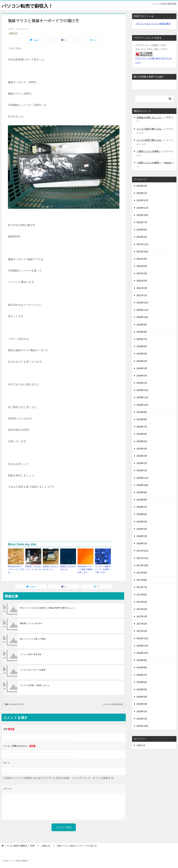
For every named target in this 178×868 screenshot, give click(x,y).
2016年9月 (142, 660)
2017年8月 (142, 580)
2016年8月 (142, 667)
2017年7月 (142, 587)
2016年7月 (142, 675)
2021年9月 (142, 259)
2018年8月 (142, 500)
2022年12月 (142, 200)
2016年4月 (142, 697)
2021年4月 (142, 273)
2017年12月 (142, 551)
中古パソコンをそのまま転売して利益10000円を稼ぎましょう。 (48, 608)
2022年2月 (142, 237)
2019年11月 (142, 397)
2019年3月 (142, 456)
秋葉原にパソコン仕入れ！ (32, 623)
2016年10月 (142, 653)
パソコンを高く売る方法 (31, 654)
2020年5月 (142, 354)
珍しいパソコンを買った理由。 (34, 639)
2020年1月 (142, 383)
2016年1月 (142, 719)
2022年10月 (142, 215)
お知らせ (13, 33)
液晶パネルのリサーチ (15, 704)
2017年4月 (142, 609)
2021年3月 (142, 281)
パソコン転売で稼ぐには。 (150, 129)
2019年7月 (142, 427)
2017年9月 (142, 573)
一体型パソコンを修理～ (149, 151)
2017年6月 (142, 595)
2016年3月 (142, 704)
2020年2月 (142, 376)
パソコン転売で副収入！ (28, 5)
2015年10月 (142, 726)
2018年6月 (142, 514)
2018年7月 (142, 507)
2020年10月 (142, 317)
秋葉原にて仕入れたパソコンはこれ (33, 568)
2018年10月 (142, 485)
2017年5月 (142, 602)
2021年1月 (142, 295)
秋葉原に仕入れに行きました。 (51, 568)
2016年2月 (142, 711)
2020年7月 (142, 339)
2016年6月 (142, 682)
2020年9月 (142, 325)
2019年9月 (142, 412)
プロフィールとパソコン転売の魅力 (153, 24)
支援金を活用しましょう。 (150, 117)
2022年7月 (142, 222)
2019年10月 (142, 405)
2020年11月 (142, 310)
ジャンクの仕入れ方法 (113, 704)
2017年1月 (142, 631)
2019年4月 (142, 449)
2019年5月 (142, 441)
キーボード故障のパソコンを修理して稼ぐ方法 (103, 569)
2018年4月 (142, 522)
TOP (20, 846)
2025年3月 (142, 186)
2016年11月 (142, 646)
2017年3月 (142, 616)
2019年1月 (142, 470)
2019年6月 (142, 434)
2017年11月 (142, 558)
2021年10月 (142, 252)
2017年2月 (142, 624)
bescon (168, 163)
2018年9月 (142, 492)
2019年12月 (142, 390)
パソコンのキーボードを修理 (33, 670)
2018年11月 (142, 478)
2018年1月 (142, 543)
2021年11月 (142, 244)
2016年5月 (142, 689)
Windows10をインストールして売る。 (16, 569)
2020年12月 (142, 303)
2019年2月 (142, 463)
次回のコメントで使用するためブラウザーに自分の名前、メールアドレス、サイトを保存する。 (60, 778)
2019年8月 (142, 419)
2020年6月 (142, 346)
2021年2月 (142, 288)
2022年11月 (142, 208)
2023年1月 (142, 193)
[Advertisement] (64, 518)
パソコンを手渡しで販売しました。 (35, 685)
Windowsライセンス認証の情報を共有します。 (85, 569)
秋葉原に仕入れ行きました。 (68, 568)
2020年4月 (142, 361)
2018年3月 (142, 529)
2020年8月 (142, 332)
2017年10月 (142, 565)
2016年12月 (142, 638)
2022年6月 (142, 230)
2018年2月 (142, 536)
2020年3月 (142, 368)
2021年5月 (142, 266)
